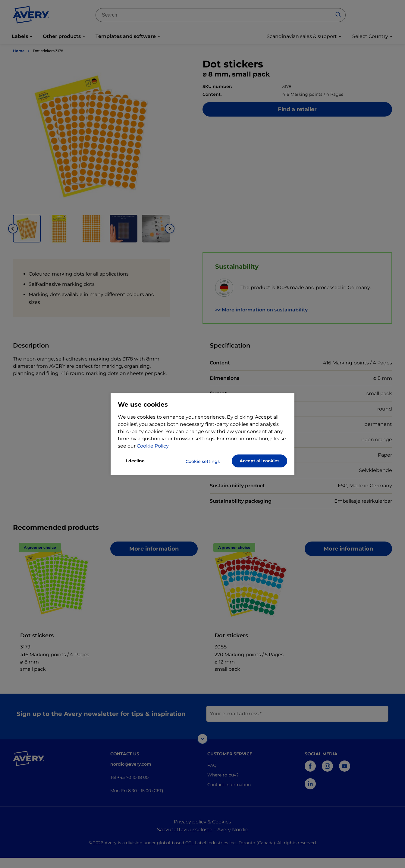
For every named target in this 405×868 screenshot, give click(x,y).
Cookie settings (203, 461)
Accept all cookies (259, 461)
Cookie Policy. (153, 446)
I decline (135, 461)
